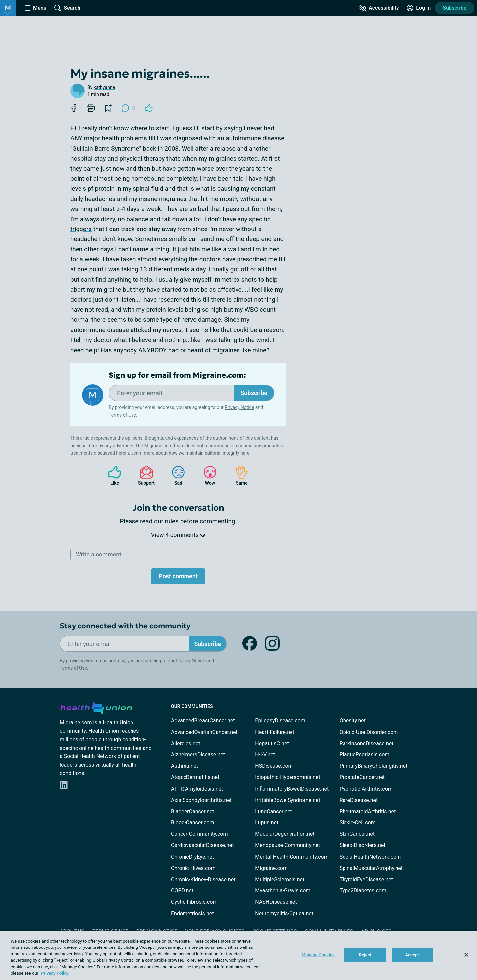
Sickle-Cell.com (358, 823)
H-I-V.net (265, 755)
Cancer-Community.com (199, 834)
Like (111, 475)
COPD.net (182, 891)
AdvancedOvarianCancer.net (204, 732)
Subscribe (454, 8)
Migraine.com (271, 868)
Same (238, 475)
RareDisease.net (359, 800)
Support (144, 475)
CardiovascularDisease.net (202, 845)
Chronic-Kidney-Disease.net (203, 879)
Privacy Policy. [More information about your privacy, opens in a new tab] (55, 973)
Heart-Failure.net (275, 732)
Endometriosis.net (192, 914)
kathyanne (104, 87)
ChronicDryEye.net (192, 857)
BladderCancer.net (193, 811)
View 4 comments (178, 535)
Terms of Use (122, 415)
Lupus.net (267, 823)
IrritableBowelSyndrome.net (288, 800)
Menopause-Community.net (288, 845)
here (245, 453)
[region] (238, 956)
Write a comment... (101, 554)
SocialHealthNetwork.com (370, 857)
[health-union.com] (96, 707)
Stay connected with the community (125, 626)
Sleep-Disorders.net (363, 845)
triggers (81, 229)
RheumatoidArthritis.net (368, 811)
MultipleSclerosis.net (280, 879)
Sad (175, 475)
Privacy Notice (239, 407)
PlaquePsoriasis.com (365, 755)
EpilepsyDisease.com (280, 720)
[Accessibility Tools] (379, 8)
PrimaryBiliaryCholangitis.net (374, 766)
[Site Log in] (419, 8)
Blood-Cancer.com (193, 823)
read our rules (159, 521)
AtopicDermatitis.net (195, 777)
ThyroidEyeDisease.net (366, 879)
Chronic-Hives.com (193, 868)
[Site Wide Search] (67, 8)
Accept (412, 955)
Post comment (178, 576)
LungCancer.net (273, 811)
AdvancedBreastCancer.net (203, 720)
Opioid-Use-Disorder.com (369, 732)
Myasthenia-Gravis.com (283, 891)
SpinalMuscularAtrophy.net (371, 868)
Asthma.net (185, 766)
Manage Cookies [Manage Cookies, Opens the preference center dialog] (318, 955)
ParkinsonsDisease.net (367, 743)
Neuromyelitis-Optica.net (284, 914)
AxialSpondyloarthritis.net (201, 800)
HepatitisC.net (272, 743)
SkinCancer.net (357, 834)
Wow (207, 475)
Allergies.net (185, 743)
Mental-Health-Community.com (292, 857)
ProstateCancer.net (362, 777)
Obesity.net (353, 720)
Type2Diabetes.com (363, 891)
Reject (365, 955)
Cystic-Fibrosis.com (194, 902)
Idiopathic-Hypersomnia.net (288, 777)
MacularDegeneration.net (285, 834)
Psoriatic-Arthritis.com (366, 789)
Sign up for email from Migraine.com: (177, 375)
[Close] (466, 955)
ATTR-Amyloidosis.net (197, 789)
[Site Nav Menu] (36, 8)
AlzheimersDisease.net (198, 755)
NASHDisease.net (276, 902)
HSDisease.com (274, 766)
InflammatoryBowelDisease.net (292, 789)
